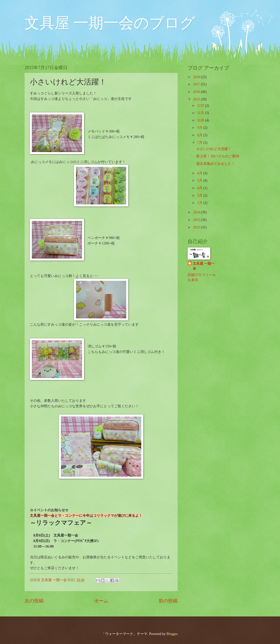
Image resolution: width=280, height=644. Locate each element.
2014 (197, 212)
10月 (201, 120)
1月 (200, 203)
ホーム (101, 601)
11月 (201, 113)
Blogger (172, 634)
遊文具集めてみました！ (216, 164)
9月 (200, 128)
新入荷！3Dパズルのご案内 (218, 156)
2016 (197, 92)
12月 (201, 106)
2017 (197, 84)
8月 (200, 135)
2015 (197, 99)
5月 (200, 180)
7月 (200, 143)
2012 (197, 227)
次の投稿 (34, 601)
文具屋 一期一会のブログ (110, 23)
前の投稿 (168, 601)
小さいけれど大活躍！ (214, 149)
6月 (200, 173)
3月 (200, 196)
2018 (197, 77)
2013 (197, 220)
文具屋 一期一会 (204, 266)
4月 (200, 188)
